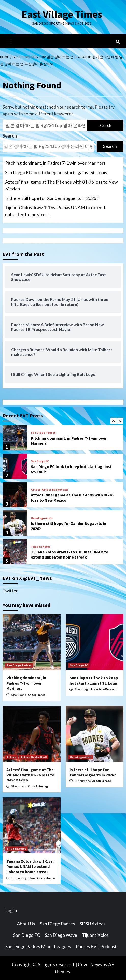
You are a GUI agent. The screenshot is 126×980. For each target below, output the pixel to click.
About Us (26, 924)
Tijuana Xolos (41, 547)
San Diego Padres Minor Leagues (38, 946)
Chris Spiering (38, 786)
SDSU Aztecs (93, 924)
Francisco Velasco (104, 689)
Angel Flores (37, 695)
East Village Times (62, 14)
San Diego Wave (61, 935)
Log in (11, 910)
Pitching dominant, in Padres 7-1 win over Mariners (55, 163)
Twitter (10, 591)
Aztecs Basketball (55, 490)
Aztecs (36, 490)
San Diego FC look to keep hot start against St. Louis (56, 172)
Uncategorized (42, 518)
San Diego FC (40, 461)
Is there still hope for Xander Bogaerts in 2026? (52, 198)
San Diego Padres (43, 433)
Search (10, 136)
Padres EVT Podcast (96, 946)
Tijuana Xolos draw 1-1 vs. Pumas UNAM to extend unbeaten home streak (55, 211)
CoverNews (90, 964)
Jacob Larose (102, 781)
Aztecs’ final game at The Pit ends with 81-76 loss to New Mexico (61, 185)
